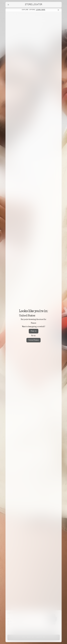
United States (33, 340)
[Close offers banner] (59, 10)
